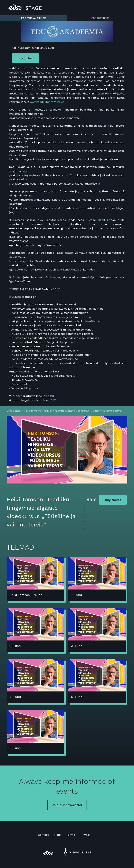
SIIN (101, 220)
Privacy (85, 835)
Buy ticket (25, 58)
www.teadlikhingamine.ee (47, 102)
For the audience (33, 18)
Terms (71, 835)
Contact (43, 835)
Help (57, 835)
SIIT (53, 396)
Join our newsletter (67, 805)
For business (100, 18)
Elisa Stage (13, 411)
